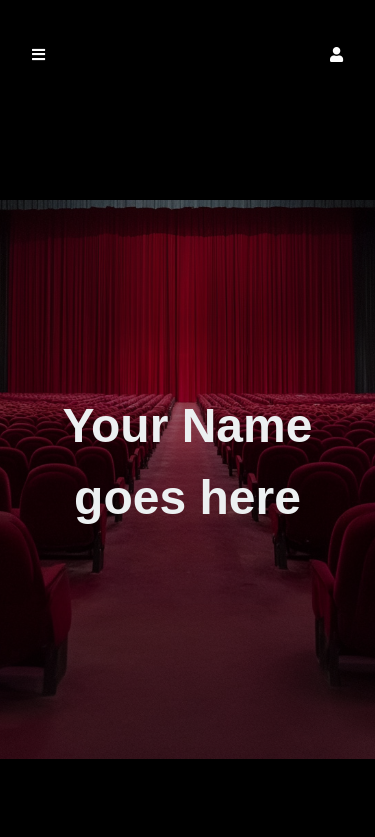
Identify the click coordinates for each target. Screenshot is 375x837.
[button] (336, 54)
